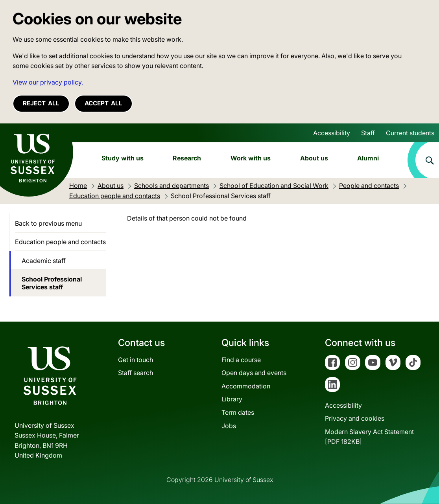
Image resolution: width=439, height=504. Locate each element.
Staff (368, 133)
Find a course (241, 360)
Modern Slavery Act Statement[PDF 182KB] (369, 437)
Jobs (229, 426)
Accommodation (246, 386)
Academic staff (44, 261)
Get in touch (136, 360)
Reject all (41, 103)
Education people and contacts (60, 242)
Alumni (368, 158)
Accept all (103, 103)
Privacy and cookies (355, 418)
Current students (410, 133)
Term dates (238, 412)
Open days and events (254, 373)
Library (232, 399)
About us (314, 158)
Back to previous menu (48, 223)
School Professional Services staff (52, 283)
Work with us (251, 158)
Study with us (123, 158)
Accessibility (332, 133)
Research (187, 158)
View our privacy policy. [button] (48, 82)
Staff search (136, 373)
